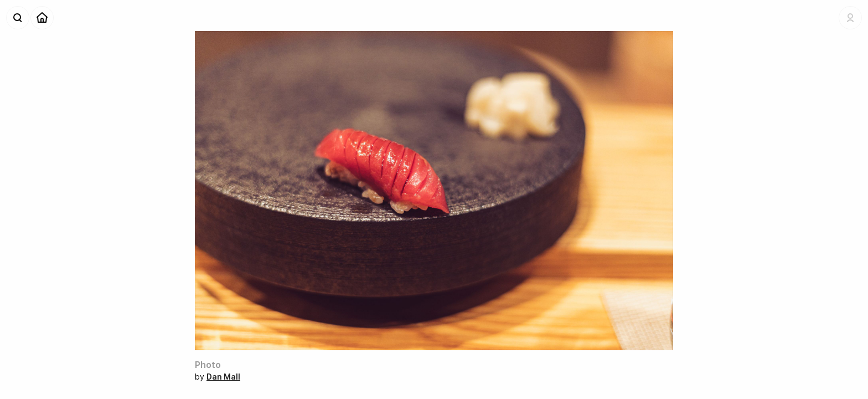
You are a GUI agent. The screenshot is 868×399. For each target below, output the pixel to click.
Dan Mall (223, 377)
